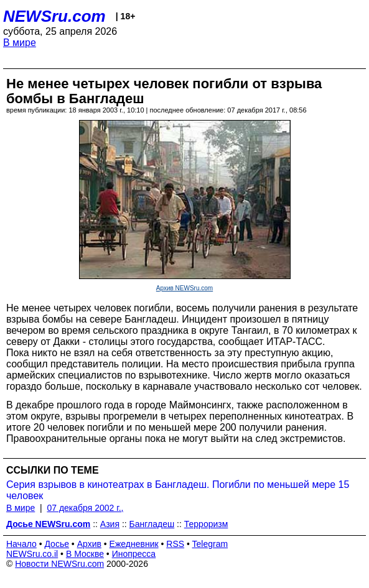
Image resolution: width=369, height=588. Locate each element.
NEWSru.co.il (32, 554)
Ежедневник (134, 544)
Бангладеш (152, 524)
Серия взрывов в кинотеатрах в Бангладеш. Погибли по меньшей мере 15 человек (178, 490)
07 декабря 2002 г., (85, 508)
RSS (175, 544)
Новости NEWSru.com (59, 564)
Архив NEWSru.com (184, 288)
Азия (110, 524)
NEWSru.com (54, 16)
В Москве (85, 554)
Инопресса (134, 554)
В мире (20, 43)
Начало (21, 544)
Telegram (210, 544)
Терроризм (206, 524)
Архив (89, 544)
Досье (57, 544)
